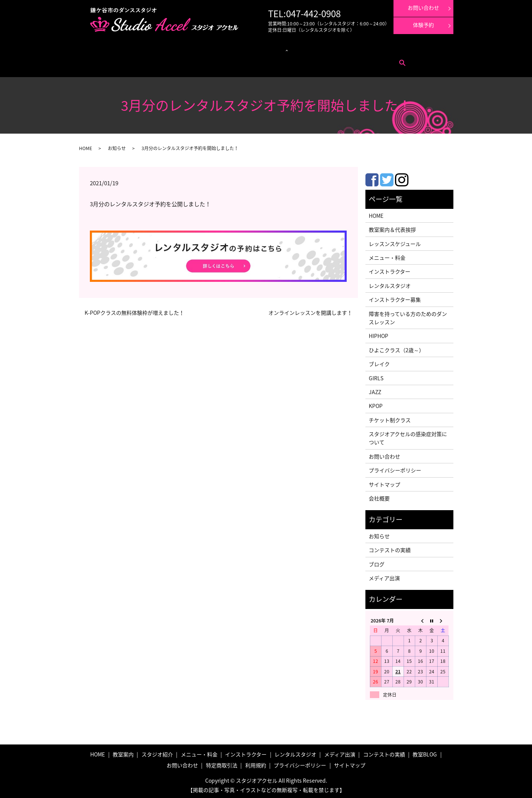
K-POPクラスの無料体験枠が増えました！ (134, 310)
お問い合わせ (112, 60)
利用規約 (165, 60)
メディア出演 (315, 49)
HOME (86, 146)
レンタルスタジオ (246, 49)
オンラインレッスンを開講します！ (310, 310)
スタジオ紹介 (157, 752)
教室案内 (108, 49)
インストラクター (283, 49)
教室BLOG (425, 752)
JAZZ (375, 390)
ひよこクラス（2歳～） (396, 348)
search (183, 60)
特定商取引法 (141, 60)
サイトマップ (384, 482)
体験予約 (423, 25)
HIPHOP (379, 333)
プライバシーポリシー (395, 468)
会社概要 (379, 496)
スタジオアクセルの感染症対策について (408, 436)
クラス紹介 (208, 49)
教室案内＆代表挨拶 (392, 227)
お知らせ (117, 146)
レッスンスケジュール (174, 49)
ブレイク (379, 362)
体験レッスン (381, 49)
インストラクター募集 (418, 49)
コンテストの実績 (348, 49)
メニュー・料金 (135, 49)
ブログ (377, 562)
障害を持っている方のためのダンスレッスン (408, 316)
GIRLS (376, 376)
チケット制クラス (390, 418)
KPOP (376, 403)
